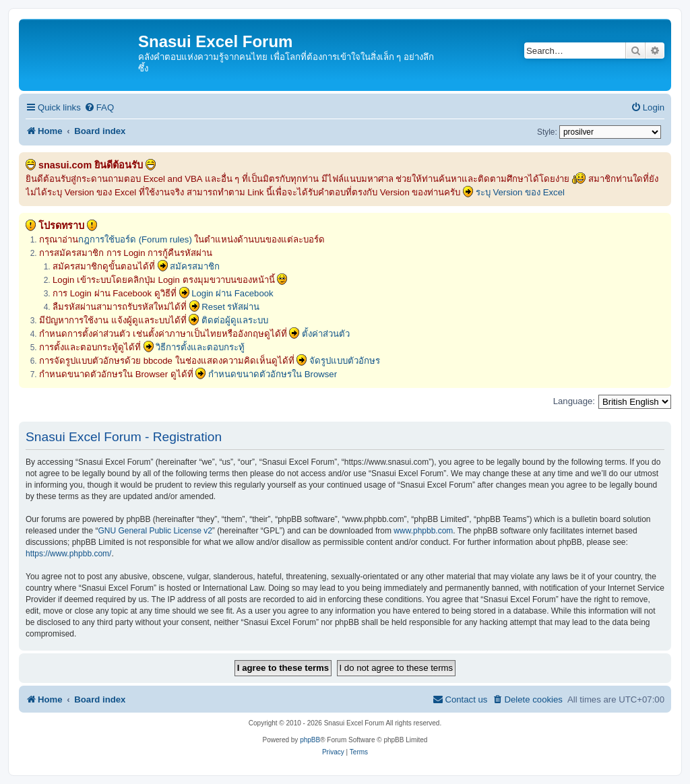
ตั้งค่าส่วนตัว (326, 334)
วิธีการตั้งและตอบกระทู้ (200, 347)
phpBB (310, 740)
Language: (574, 401)
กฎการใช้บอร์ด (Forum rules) (135, 239)
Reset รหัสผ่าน (230, 307)
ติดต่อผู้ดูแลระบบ (235, 320)
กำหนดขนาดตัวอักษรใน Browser (273, 374)
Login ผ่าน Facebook (232, 293)
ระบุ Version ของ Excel (520, 192)
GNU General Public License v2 (155, 531)
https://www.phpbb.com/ (68, 554)
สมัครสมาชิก (195, 266)
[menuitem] (99, 107)
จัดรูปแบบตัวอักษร (345, 361)
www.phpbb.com (423, 531)
